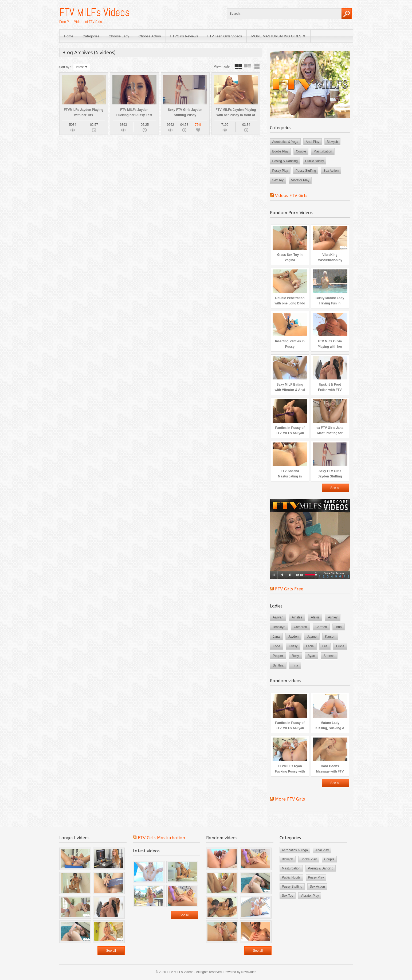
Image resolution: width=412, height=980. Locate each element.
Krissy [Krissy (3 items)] (293, 646)
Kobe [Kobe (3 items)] (277, 646)
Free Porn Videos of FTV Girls (81, 22)
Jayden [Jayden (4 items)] (294, 637)
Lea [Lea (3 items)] (325, 646)
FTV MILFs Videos (95, 12)
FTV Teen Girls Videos (225, 36)
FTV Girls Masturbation (161, 838)
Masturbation (323, 151)
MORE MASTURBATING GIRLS (276, 36)
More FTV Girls (290, 799)
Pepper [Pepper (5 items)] (278, 656)
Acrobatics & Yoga (285, 142)
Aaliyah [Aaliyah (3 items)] (278, 617)
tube (238, 66)
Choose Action (150, 36)
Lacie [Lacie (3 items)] (310, 646)
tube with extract (248, 66)
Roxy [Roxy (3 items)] (295, 656)
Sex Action (331, 171)
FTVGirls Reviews (184, 36)
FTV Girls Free (289, 589)
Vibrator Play (300, 180)
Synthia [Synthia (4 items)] (278, 665)
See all (335, 488)
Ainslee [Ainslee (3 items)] (297, 617)
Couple (301, 151)
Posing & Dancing (285, 161)
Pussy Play (280, 171)
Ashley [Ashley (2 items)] (333, 617)
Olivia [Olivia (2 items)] (340, 646)
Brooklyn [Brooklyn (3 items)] (279, 627)
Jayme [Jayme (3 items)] (312, 637)
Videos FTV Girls (291, 196)
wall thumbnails (257, 66)
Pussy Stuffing (306, 171)
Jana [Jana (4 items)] (276, 637)
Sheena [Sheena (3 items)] (329, 656)
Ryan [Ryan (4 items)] (311, 656)
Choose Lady (119, 36)
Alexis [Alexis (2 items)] (315, 617)
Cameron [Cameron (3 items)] (300, 627)
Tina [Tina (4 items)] (295, 665)
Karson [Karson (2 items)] (330, 637)
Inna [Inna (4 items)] (338, 627)
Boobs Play (280, 151)
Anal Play (313, 142)
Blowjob (332, 142)
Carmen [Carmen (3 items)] (321, 627)
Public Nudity (315, 161)
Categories (91, 36)
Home (69, 36)
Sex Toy (278, 180)
